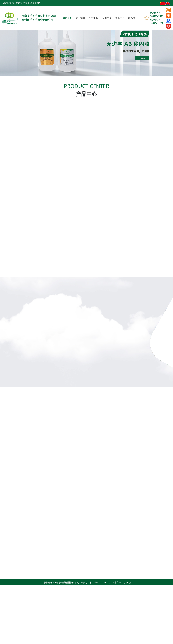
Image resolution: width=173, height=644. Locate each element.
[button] (68, 74)
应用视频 (107, 18)
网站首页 (67, 18)
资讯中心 (120, 18)
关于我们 (80, 18)
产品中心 (93, 18)
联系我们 (133, 18)
